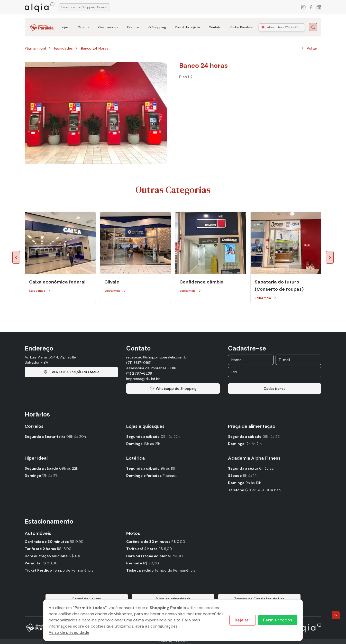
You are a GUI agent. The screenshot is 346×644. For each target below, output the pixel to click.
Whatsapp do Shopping (173, 389)
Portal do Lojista (187, 27)
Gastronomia (108, 27)
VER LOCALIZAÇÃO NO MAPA (71, 372)
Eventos (133, 27)
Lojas (65, 27)
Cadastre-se (275, 389)
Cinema (83, 27)
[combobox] (84, 7)
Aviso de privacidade (69, 632)
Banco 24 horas (95, 48)
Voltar (309, 48)
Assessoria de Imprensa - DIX (151, 368)
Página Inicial (35, 48)
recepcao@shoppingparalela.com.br (157, 357)
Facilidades (63, 48)
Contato (215, 27)
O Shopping (157, 27)
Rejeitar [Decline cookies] (243, 620)
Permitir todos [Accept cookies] (278, 620)
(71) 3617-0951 (139, 363)
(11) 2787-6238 (139, 373)
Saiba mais (40, 291)
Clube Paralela (241, 27)
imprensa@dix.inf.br (143, 379)
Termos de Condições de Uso (259, 599)
